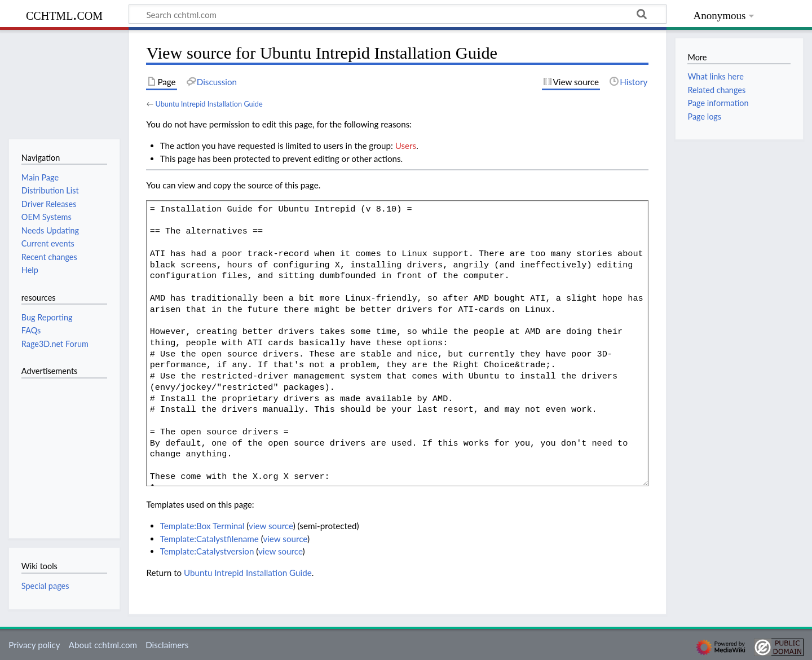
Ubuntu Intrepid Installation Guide (209, 104)
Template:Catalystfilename (209, 539)
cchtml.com (64, 14)
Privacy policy (34, 645)
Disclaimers (167, 645)
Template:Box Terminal (202, 526)
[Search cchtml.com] (398, 14)
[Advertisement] (55, 452)
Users (406, 146)
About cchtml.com (103, 645)
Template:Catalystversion (207, 551)
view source (271, 526)
